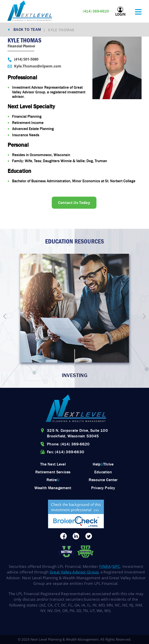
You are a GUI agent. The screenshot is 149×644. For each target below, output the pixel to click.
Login (120, 12)
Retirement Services (53, 472)
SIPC (116, 566)
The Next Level (53, 464)
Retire (53, 480)
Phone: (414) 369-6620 (68, 444)
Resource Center (103, 480)
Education (103, 472)
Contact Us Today (74, 203)
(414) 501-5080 (23, 60)
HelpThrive (103, 464)
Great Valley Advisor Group (74, 572)
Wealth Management (53, 488)
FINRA (105, 566)
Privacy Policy (103, 488)
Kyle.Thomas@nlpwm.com (34, 66)
